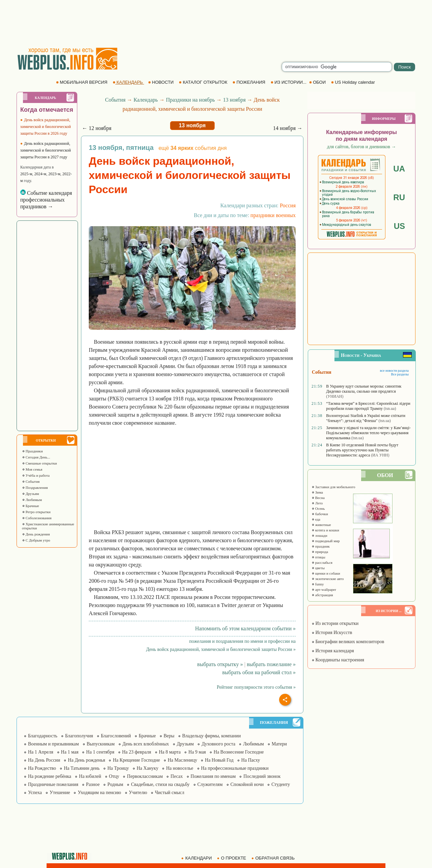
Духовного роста (218, 744)
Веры (169, 736)
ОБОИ (318, 82)
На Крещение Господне (136, 760)
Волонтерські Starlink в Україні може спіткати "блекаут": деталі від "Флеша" (366, 418)
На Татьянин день (82, 768)
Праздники (32, 451)
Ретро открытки (36, 512)
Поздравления (35, 488)
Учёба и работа (36, 475)
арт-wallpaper (324, 589)
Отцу (114, 776)
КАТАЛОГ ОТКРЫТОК (204, 82)
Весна (318, 498)
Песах (177, 776)
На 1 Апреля (41, 752)
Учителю (138, 793)
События (31, 481)
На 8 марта (170, 752)
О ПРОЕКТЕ (232, 858)
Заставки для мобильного (333, 487)
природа (320, 552)
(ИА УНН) (380, 455)
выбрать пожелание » (271, 664)
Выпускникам (101, 744)
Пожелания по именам (213, 776)
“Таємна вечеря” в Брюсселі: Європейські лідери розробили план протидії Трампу (368, 406)
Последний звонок (262, 776)
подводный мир (326, 541)
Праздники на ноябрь (191, 100)
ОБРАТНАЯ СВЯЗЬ (274, 858)
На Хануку (147, 768)
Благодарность (43, 736)
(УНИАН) (335, 396)
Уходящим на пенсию (99, 793)
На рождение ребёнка (50, 776)
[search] (337, 67)
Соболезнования (37, 518)
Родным (115, 784)
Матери (279, 744)
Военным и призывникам (53, 744)
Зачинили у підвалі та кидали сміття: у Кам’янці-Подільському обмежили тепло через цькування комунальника (368, 433)
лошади (319, 535)
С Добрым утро (36, 540)
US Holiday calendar (354, 82)
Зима (317, 492)
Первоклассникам (145, 776)
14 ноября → (288, 128)
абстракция (322, 595)
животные (321, 525)
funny (318, 584)
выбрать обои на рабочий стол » (259, 672)
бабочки (320, 514)
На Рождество (42, 768)
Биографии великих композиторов (348, 642)
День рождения (36, 534)
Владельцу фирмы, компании (212, 736)
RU (399, 197)
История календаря (333, 651)
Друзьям (31, 494)
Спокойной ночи (247, 784)
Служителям (210, 784)
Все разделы (400, 374)
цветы (318, 568)
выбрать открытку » (220, 664)
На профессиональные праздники (235, 768)
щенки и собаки (326, 573)
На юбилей (90, 776)
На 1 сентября (100, 752)
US (399, 226)
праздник (321, 546)
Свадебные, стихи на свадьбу (160, 784)
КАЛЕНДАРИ (197, 858)
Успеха (35, 793)
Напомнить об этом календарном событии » (245, 628)
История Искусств (332, 633)
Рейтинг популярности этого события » (256, 687)
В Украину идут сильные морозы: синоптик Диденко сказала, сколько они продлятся (364, 389)
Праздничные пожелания (53, 784)
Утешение (60, 793)
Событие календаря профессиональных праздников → (46, 200)
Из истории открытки (335, 623)
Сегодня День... (36, 457)
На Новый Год (219, 760)
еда (316, 519)
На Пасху (251, 760)
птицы (318, 557)
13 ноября (234, 100)
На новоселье (180, 768)
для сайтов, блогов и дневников (362, 147)
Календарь (146, 100)
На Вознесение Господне (239, 752)
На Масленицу (182, 760)
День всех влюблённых (146, 744)
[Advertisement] (216, 24)
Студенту (281, 784)
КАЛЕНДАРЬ (128, 82)
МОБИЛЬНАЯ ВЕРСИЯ (82, 82)
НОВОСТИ (161, 82)
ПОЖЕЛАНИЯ (249, 82)
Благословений (116, 736)
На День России (44, 760)
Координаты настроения (338, 660)
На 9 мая (197, 752)
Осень (318, 508)
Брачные (31, 506)
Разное (93, 784)
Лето (317, 503)
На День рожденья (86, 760)
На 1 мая (70, 752)
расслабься (322, 562)
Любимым (32, 500)
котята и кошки (325, 530)
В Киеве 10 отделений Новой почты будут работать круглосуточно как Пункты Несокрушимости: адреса (362, 450)
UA (399, 169)
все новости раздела (394, 371)
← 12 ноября (97, 128)
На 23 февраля (137, 752)
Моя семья (32, 469)
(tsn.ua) (390, 409)
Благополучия (79, 736)
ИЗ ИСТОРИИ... (289, 82)
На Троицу (118, 768)
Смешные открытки (39, 463)
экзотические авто (328, 579)
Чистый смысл (170, 793)
